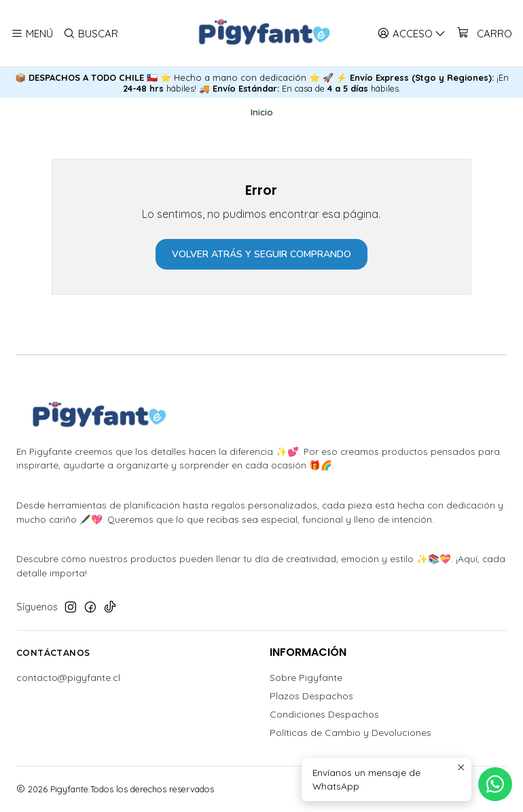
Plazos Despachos (311, 696)
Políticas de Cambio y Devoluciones (350, 733)
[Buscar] (90, 33)
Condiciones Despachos (324, 714)
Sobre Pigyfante (306, 678)
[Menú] (32, 33)
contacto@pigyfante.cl (68, 678)
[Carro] (484, 33)
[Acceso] (412, 33)
